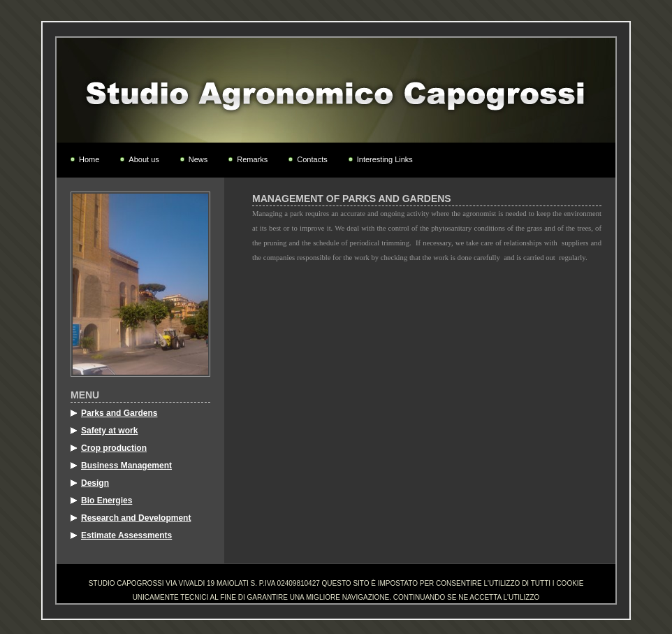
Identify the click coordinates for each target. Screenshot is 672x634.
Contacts (312, 159)
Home (89, 159)
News (198, 159)
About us (144, 159)
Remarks (252, 159)
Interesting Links (385, 159)
